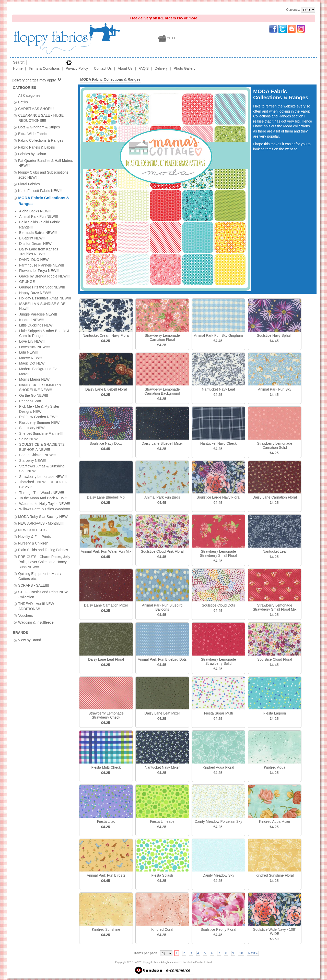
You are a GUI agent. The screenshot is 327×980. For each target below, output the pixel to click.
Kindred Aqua (275, 767)
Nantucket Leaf (275, 551)
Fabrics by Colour (32, 154)
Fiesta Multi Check (106, 767)
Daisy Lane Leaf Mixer (162, 713)
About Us (125, 68)
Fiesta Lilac (106, 821)
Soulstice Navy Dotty (106, 443)
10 (241, 953)
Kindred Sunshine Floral (275, 875)
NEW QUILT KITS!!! (34, 224)
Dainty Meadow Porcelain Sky (218, 821)
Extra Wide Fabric (32, 134)
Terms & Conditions (44, 68)
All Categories (29, 95)
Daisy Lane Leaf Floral (106, 659)
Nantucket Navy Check (218, 443)
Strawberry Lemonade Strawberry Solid (218, 661)
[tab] (15, 102)
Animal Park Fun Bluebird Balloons (162, 607)
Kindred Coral (162, 929)
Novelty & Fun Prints (34, 231)
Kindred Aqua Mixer (275, 821)
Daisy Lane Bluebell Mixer (162, 443)
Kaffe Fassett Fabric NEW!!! (40, 191)
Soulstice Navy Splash (275, 335)
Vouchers (26, 310)
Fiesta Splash (162, 875)
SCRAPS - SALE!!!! (34, 280)
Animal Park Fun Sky (275, 389)
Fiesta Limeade (162, 821)
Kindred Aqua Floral (219, 767)
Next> (253, 953)
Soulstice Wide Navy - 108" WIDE (275, 931)
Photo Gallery (185, 68)
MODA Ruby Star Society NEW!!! (44, 211)
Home (18, 68)
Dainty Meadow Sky (218, 875)
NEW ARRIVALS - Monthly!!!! (41, 218)
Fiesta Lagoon (275, 713)
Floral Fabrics (29, 184)
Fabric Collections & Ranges (41, 140)
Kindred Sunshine (106, 929)
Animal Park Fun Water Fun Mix (106, 551)
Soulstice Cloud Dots (218, 605)
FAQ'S (144, 68)
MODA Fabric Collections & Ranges (110, 79)
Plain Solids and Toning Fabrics (43, 245)
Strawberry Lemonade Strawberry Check (106, 715)
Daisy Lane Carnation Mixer (106, 605)
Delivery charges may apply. (37, 80)
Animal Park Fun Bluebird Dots (162, 659)
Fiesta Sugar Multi (219, 713)
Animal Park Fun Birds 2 (106, 875)
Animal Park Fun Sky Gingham (218, 335)
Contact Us (103, 68)
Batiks (23, 102)
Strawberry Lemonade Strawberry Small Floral (218, 553)
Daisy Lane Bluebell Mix (106, 497)
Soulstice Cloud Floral (275, 659)
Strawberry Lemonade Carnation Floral (162, 337)
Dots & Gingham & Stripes (39, 127)
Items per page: (147, 953)
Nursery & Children (33, 238)
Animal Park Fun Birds (162, 497)
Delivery (161, 68)
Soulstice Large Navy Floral (218, 497)
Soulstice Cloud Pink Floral (162, 551)
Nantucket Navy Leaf (218, 389)
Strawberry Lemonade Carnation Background (162, 391)
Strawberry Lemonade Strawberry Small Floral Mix (275, 607)
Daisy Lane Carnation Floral (275, 497)
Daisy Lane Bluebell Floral (106, 389)
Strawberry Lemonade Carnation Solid (275, 445)
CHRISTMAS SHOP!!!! (36, 108)
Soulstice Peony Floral (218, 929)
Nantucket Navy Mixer (162, 767)
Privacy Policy (77, 68)
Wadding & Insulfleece (36, 317)
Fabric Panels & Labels (37, 147)
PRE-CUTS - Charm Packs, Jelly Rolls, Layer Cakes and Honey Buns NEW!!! (44, 256)
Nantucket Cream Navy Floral (106, 335)
